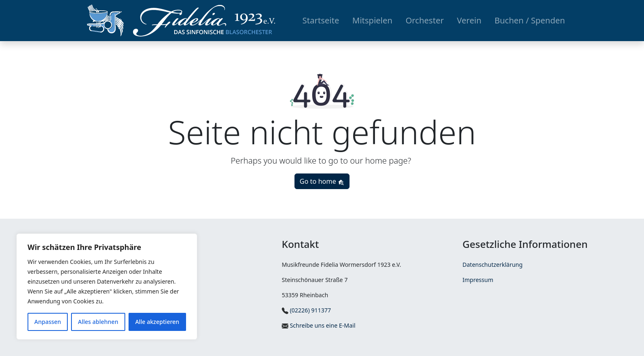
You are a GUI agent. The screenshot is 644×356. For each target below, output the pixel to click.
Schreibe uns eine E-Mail (319, 325)
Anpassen (48, 322)
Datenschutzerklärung (492, 265)
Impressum (478, 280)
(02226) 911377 (306, 310)
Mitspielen (373, 20)
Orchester (424, 20)
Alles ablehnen (98, 322)
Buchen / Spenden (530, 20)
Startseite (321, 20)
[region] (107, 287)
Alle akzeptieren (157, 322)
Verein (469, 20)
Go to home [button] (322, 181)
